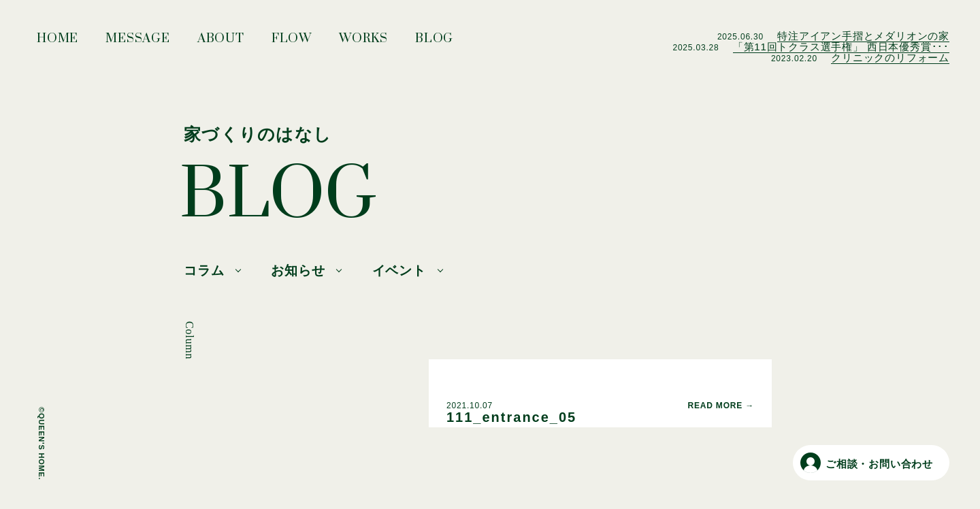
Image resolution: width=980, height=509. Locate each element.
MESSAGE (138, 42)
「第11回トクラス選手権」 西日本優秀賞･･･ (841, 47)
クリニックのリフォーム (890, 58)
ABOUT (221, 42)
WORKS (363, 42)
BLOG (434, 42)
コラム (204, 270)
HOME (58, 42)
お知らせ (298, 270)
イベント (399, 270)
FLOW (292, 42)
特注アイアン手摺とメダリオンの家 (863, 36)
